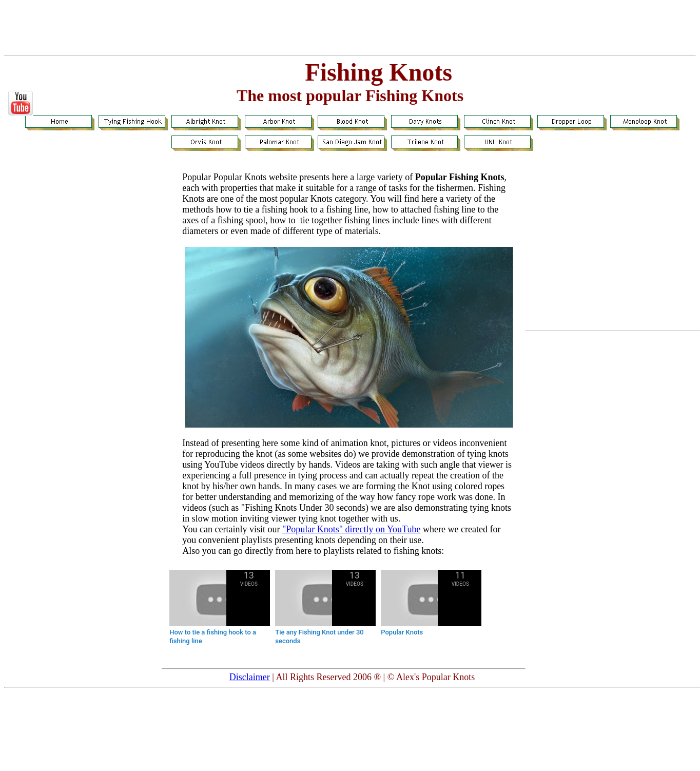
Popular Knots (402, 632)
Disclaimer (250, 677)
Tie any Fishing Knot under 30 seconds (319, 637)
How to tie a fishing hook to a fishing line (213, 637)
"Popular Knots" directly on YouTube (352, 529)
